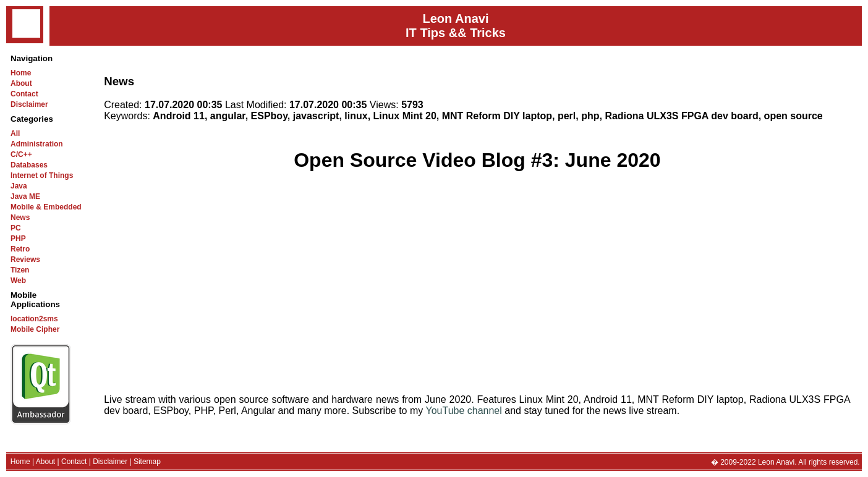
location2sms (34, 319)
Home (21, 73)
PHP (18, 238)
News (20, 217)
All (15, 133)
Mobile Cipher (35, 329)
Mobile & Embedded (46, 207)
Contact (24, 94)
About (21, 83)
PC (16, 228)
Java (19, 186)
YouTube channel (463, 411)
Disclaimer (29, 104)
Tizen (20, 270)
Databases (29, 165)
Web (18, 281)
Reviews (25, 260)
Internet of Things (42, 175)
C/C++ (21, 154)
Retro (20, 249)
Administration (37, 144)
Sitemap (147, 462)
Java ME (25, 196)
